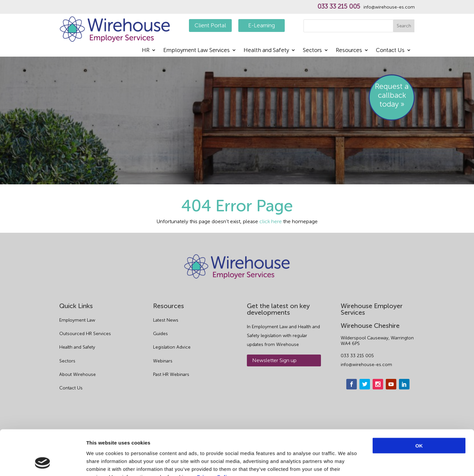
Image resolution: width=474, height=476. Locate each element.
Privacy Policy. (215, 436)
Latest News (166, 320)
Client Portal (210, 25)
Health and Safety (266, 51)
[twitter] (365, 384)
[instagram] (378, 384)
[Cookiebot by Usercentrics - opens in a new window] (43, 463)
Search (404, 26)
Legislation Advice (172, 347)
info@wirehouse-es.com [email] (366, 365)
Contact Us (390, 51)
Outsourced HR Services (85, 334)
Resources (349, 51)
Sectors (312, 51)
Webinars (163, 361)
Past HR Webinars (171, 374)
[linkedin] (404, 384)
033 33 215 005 (339, 7)
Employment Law (77, 320)
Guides (160, 334)
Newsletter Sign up (274, 360)
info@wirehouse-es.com (389, 7)
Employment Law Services (197, 51)
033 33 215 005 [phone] (357, 356)
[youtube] (391, 384)
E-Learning (262, 25)
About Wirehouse (78, 374)
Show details (345, 463)
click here (271, 221)
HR (146, 51)
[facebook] (352, 384)
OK (419, 405)
